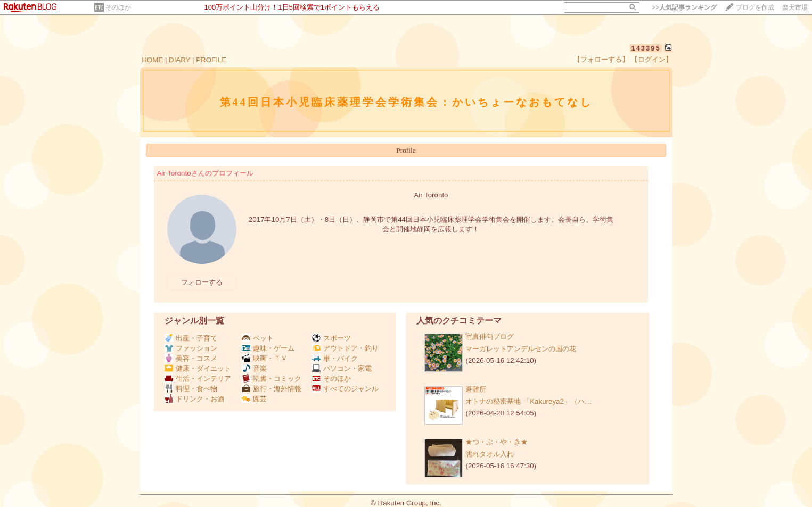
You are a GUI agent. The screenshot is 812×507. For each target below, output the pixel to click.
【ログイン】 (652, 59)
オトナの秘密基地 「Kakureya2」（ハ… (528, 401)
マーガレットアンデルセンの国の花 (521, 349)
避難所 (476, 389)
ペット (258, 338)
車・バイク (335, 358)
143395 (646, 48)
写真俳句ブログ (490, 336)
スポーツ (331, 338)
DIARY (179, 60)
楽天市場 (795, 7)
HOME (152, 60)
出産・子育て (191, 338)
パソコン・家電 (342, 368)
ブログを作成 (755, 7)
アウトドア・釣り (345, 348)
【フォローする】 (601, 59)
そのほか (118, 7)
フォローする (202, 282)
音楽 (254, 368)
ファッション (191, 348)
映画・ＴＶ (265, 358)
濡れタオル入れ (490, 454)
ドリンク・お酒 (194, 399)
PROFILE (211, 60)
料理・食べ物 (191, 389)
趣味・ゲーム (268, 348)
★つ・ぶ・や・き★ (497, 442)
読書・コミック (272, 379)
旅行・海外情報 (272, 389)
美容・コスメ (191, 358)
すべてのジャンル (345, 389)
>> (684, 7)
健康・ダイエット (198, 368)
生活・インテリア (198, 379)
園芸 (254, 399)
